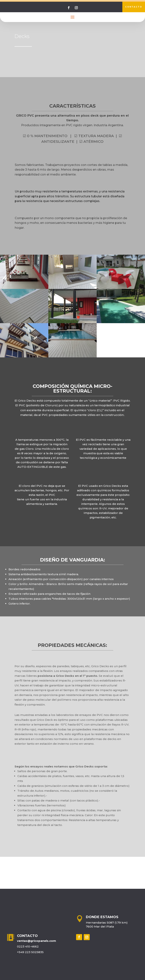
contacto (134, 7)
